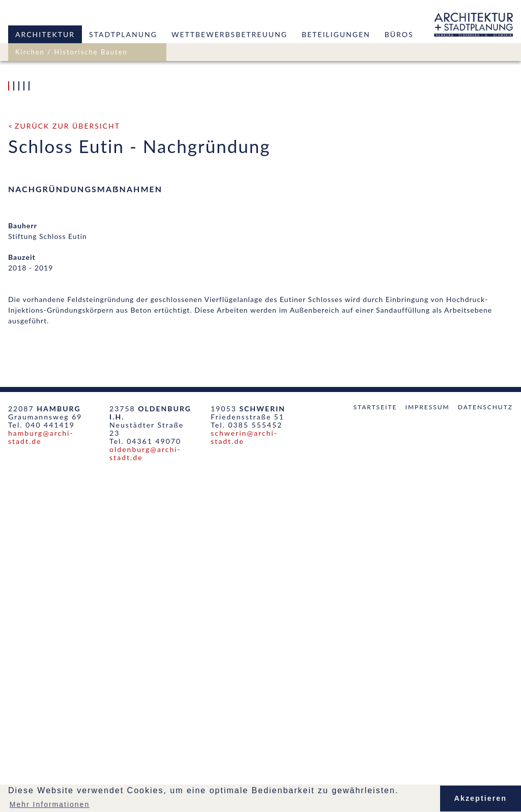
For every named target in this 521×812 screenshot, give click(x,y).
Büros (399, 34)
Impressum (428, 745)
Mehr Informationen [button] (50, 804)
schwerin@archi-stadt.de (244, 775)
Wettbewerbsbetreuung (229, 34)
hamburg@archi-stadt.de (41, 775)
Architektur (45, 34)
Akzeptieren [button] (481, 798)
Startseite (375, 745)
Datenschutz (485, 745)
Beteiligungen (336, 34)
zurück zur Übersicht (67, 463)
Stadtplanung (123, 34)
